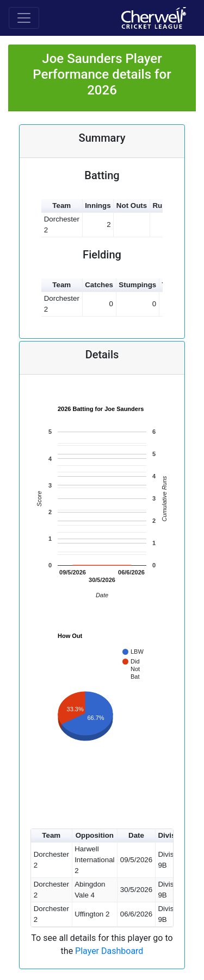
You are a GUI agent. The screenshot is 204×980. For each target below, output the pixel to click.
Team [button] (61, 206)
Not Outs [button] (132, 206)
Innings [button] (98, 206)
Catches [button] (99, 285)
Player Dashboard (109, 951)
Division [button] (172, 835)
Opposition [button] (95, 835)
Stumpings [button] (137, 285)
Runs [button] (161, 206)
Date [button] (136, 835)
